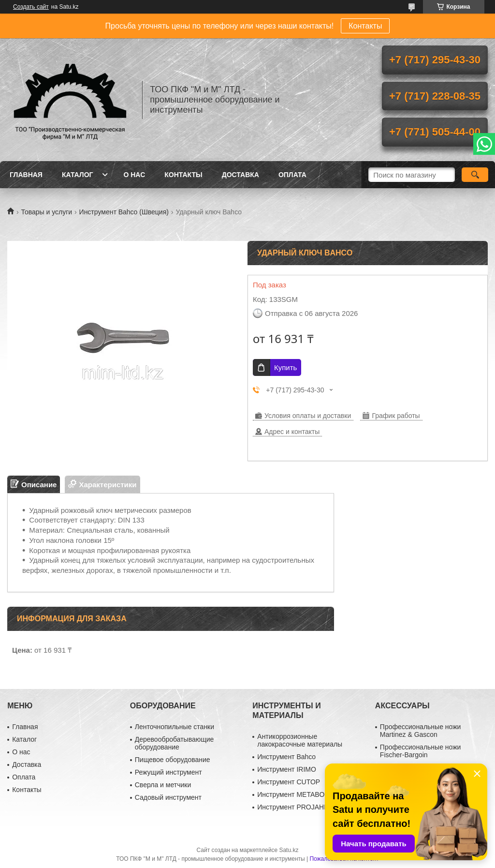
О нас (134, 175)
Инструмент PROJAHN (293, 807)
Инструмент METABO (291, 794)
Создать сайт (31, 7)
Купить (285, 367)
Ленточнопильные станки (175, 727)
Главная (26, 175)
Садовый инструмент (168, 797)
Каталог (78, 175)
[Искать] (475, 175)
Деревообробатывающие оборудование (175, 743)
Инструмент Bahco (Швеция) (124, 212)
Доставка (240, 175)
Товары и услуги (46, 212)
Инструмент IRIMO (287, 769)
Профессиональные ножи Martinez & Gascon (421, 731)
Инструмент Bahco (286, 757)
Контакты (365, 26)
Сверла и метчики (163, 785)
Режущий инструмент (168, 772)
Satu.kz (289, 850)
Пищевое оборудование (173, 760)
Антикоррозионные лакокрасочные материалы (300, 740)
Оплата (292, 175)
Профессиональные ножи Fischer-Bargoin (421, 751)
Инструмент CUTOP (289, 782)
